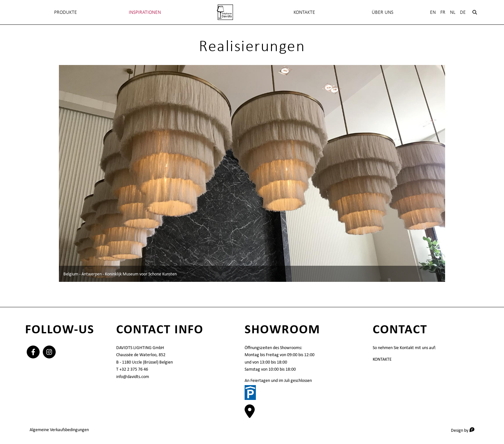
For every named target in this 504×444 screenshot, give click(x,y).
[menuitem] (225, 12)
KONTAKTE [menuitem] (304, 12)
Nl (453, 12)
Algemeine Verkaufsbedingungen (59, 430)
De (463, 12)
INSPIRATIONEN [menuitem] (145, 12)
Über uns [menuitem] (383, 12)
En (433, 12)
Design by (465, 430)
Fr (443, 12)
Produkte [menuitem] (65, 12)
